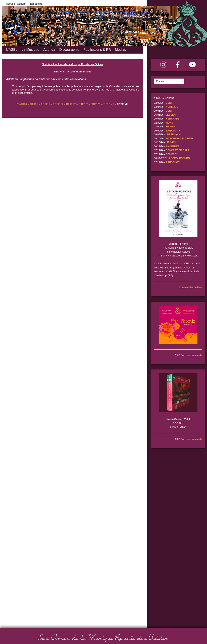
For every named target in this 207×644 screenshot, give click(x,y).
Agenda (49, 50)
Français (161, 81)
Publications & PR (97, 50)
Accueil (10, 4)
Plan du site (35, 4)
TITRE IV (71, 104)
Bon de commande (191, 355)
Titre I (34, 104)
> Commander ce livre (190, 288)
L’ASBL (12, 50)
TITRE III (58, 104)
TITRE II (46, 104)
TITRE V (83, 104)
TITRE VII (109, 104)
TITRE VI (96, 104)
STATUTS (22, 104)
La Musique (30, 50)
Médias (120, 50)
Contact (22, 4)
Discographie (69, 50)
